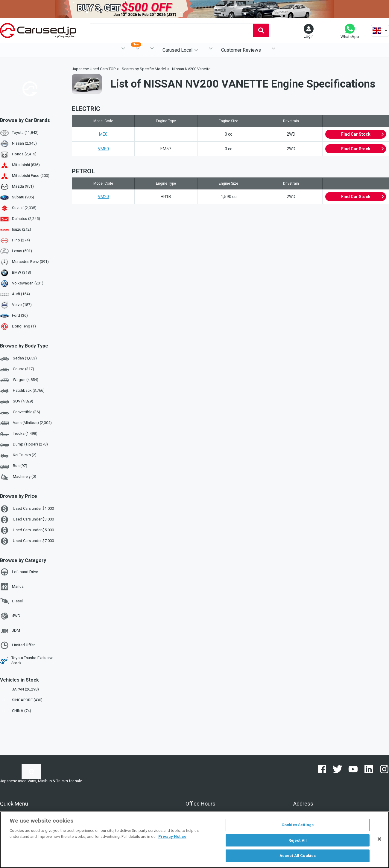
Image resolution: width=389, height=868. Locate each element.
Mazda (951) (23, 186)
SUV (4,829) (17, 402)
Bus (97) (14, 466)
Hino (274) (21, 240)
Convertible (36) (20, 412)
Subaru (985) (23, 197)
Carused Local (177, 50)
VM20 (103, 197)
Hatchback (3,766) (22, 391)
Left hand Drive (19, 572)
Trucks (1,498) (19, 434)
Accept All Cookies (298, 856)
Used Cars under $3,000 (27, 520)
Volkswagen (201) (28, 283)
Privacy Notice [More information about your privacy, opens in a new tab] (172, 836)
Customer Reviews (241, 50)
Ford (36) (20, 315)
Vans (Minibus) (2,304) (26, 423)
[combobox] (171, 30)
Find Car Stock (363, 134)
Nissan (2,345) (24, 143)
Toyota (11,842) (25, 133)
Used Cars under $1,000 (27, 509)
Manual (12, 587)
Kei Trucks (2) (18, 455)
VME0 (103, 149)
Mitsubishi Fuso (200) (31, 176)
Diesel (11, 601)
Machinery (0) (18, 477)
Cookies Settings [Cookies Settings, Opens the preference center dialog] (298, 825)
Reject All (298, 840)
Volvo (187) (22, 305)
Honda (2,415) (24, 154)
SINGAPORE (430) (22, 700)
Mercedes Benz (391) (30, 262)
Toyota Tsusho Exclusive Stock (27, 660)
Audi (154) (21, 294)
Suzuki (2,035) (24, 208)
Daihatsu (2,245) (26, 219)
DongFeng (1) (24, 326)
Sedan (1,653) (18, 359)
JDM (10, 631)
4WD (10, 616)
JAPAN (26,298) (20, 689)
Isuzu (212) (22, 229)
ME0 (103, 134)
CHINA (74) (16, 711)
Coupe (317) (17, 369)
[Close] (379, 839)
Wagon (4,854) (19, 380)
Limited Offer (17, 645)
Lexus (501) (22, 251)
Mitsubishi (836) (26, 165)
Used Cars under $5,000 (27, 530)
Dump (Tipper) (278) (24, 445)
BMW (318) (22, 272)
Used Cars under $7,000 (27, 541)
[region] (194, 840)
